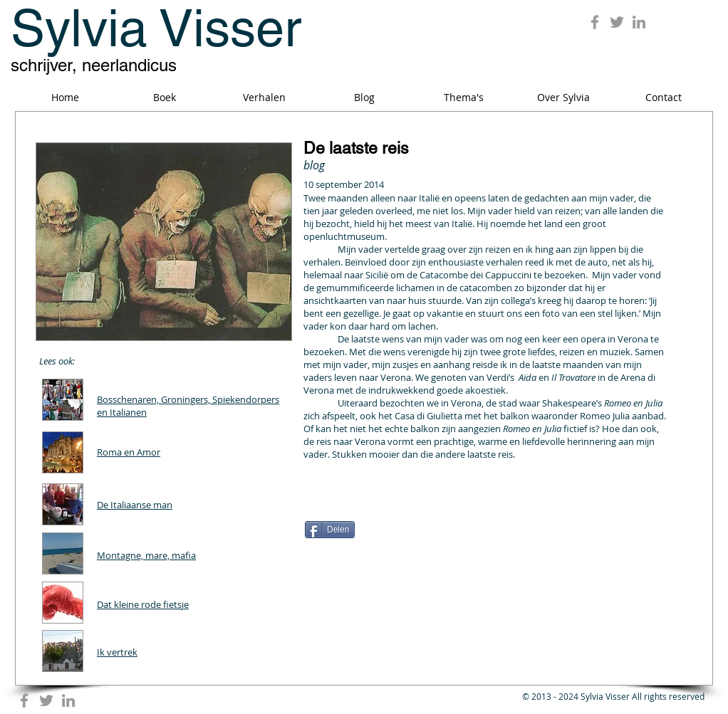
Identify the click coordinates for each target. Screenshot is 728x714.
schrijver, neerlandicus (94, 65)
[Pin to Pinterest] (641, 498)
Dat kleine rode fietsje (143, 604)
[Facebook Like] (394, 505)
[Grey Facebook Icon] (595, 22)
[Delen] (330, 530)
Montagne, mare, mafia (146, 555)
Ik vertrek (117, 652)
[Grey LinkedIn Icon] (639, 22)
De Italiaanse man (135, 505)
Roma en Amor (129, 452)
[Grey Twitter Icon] (617, 22)
